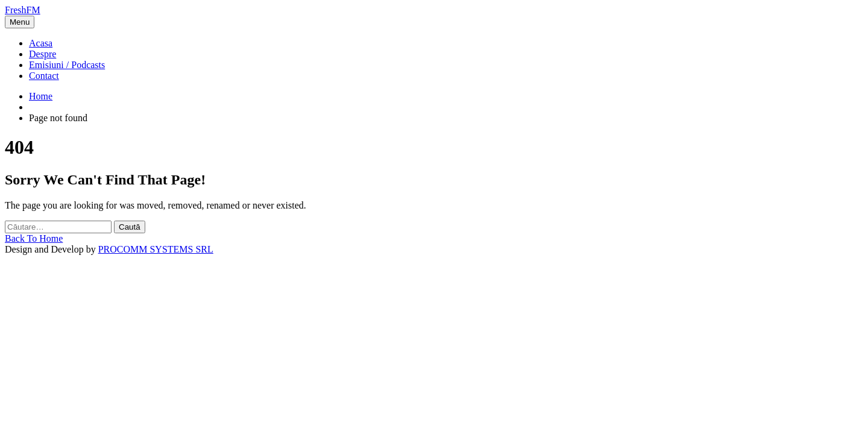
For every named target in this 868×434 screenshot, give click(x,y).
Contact (44, 76)
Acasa (41, 43)
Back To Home (34, 238)
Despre (42, 54)
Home (41, 96)
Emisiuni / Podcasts (67, 65)
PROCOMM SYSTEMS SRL (156, 249)
